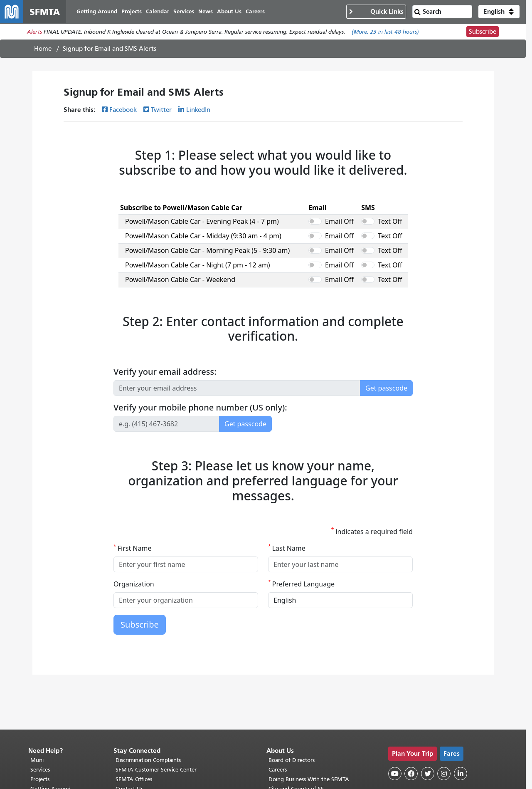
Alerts (34, 32)
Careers (278, 692)
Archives (279, 730)
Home (43, 49)
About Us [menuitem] (229, 11)
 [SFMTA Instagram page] (444, 696)
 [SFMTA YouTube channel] (395, 696)
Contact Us (129, 711)
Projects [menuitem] (132, 11)
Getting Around (50, 711)
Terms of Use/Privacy (295, 721)
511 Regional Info (53, 730)
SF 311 (39, 721)
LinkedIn (198, 110)
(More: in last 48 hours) (385, 32)
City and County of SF (296, 711)
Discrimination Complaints (148, 682)
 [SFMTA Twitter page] (428, 696)
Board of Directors (292, 682)
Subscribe (483, 32)
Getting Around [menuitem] (97, 11)
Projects (40, 701)
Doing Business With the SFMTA (309, 701)
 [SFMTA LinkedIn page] (461, 696)
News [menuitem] (206, 11)
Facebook (123, 110)
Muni (37, 682)
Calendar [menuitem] (158, 11)
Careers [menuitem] (255, 11)
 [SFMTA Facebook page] (411, 696)
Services (40, 692)
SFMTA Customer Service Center (156, 692)
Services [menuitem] (184, 11)
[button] (499, 12)
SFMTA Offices (134, 701)
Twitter (161, 110)
